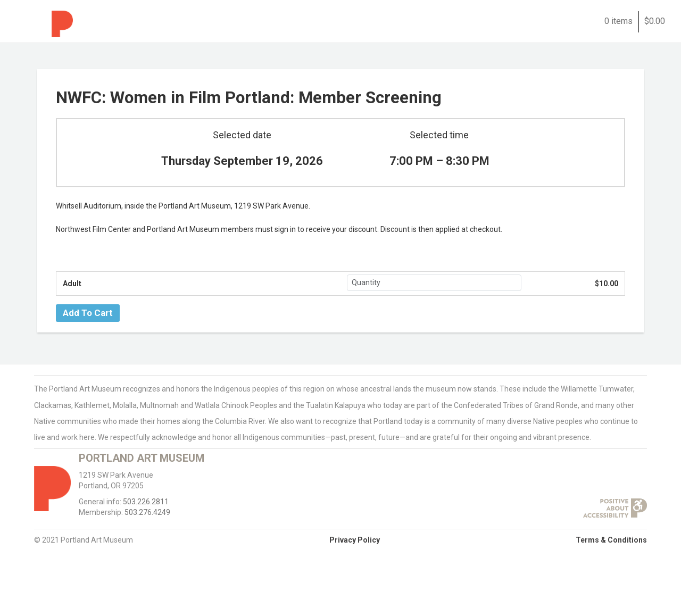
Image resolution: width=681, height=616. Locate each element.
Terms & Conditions (611, 540)
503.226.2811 (146, 502)
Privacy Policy (355, 540)
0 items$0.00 (635, 21)
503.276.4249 (147, 512)
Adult (72, 284)
